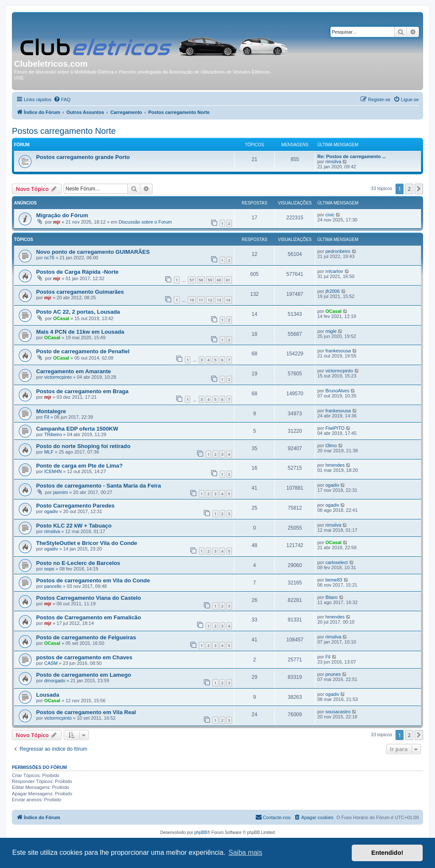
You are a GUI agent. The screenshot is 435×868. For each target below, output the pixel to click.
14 (228, 300)
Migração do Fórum (62, 215)
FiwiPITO (335, 428)
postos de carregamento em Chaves (84, 657)
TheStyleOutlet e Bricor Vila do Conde (87, 543)
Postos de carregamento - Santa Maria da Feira (99, 486)
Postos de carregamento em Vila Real (86, 712)
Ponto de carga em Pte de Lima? (79, 466)
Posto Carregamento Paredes (75, 506)
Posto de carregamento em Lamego (84, 675)
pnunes (333, 674)
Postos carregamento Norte (64, 131)
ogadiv (332, 485)
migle (331, 331)
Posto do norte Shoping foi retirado (83, 446)
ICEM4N (53, 471)
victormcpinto (58, 377)
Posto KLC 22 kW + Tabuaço (74, 526)
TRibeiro (53, 434)
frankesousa (338, 351)
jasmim (61, 492)
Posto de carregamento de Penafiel (83, 351)
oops (49, 569)
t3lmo (331, 445)
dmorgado (55, 681)
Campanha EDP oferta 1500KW (77, 429)
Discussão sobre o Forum (145, 222)
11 (201, 300)
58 (201, 280)
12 (210, 300)
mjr (57, 222)
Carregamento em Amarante (73, 371)
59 (210, 280)
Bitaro (332, 597)
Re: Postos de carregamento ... (352, 156)
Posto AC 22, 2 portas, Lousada (78, 312)
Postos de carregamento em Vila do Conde (93, 580)
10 (192, 300)
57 (192, 280)
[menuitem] (62, 99)
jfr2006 (333, 291)
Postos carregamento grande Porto (83, 157)
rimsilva (333, 162)
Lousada (48, 695)
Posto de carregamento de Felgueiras (86, 637)
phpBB (201, 833)
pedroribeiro (338, 251)
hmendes (335, 465)
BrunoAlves (337, 391)
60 (219, 280)
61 (228, 280)
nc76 (49, 258)
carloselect (337, 562)
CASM (51, 663)
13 (219, 300)
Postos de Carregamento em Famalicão (89, 617)
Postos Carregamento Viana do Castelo (89, 598)
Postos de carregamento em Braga (82, 391)
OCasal (61, 318)
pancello (53, 586)
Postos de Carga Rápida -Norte (77, 272)
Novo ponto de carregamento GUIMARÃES (93, 252)
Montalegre (51, 411)
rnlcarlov (334, 271)
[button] (419, 189)
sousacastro (338, 712)
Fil (47, 417)
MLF (49, 452)
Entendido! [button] (387, 853)
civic (330, 215)
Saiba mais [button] (245, 852)
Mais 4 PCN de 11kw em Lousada (80, 332)
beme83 (334, 580)
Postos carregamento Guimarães (80, 292)
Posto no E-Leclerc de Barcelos (78, 563)
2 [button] (409, 189)
